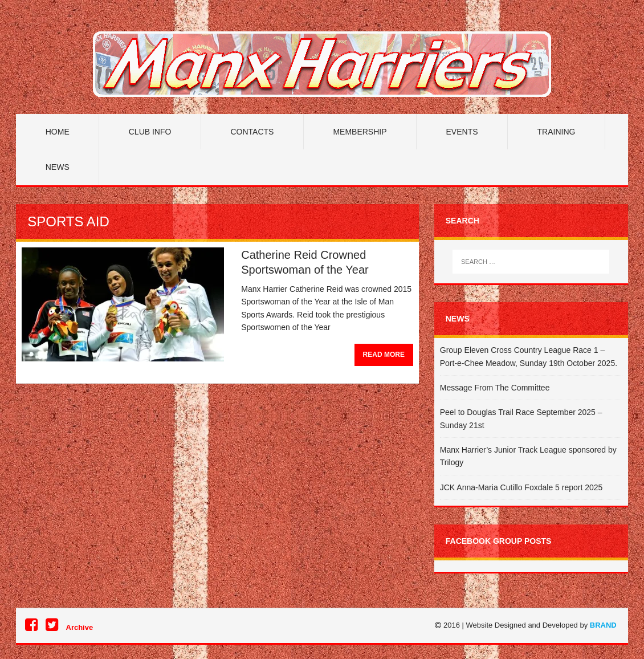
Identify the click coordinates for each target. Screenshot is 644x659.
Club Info (150, 132)
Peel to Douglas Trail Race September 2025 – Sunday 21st (521, 418)
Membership (360, 132)
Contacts (252, 132)
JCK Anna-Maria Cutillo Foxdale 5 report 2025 (521, 487)
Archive (80, 627)
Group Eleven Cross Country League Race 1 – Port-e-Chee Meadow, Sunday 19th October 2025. (529, 356)
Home (58, 132)
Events (462, 132)
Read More (384, 355)
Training (557, 132)
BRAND (603, 625)
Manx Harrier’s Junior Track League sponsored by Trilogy (528, 456)
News (58, 167)
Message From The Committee (495, 388)
